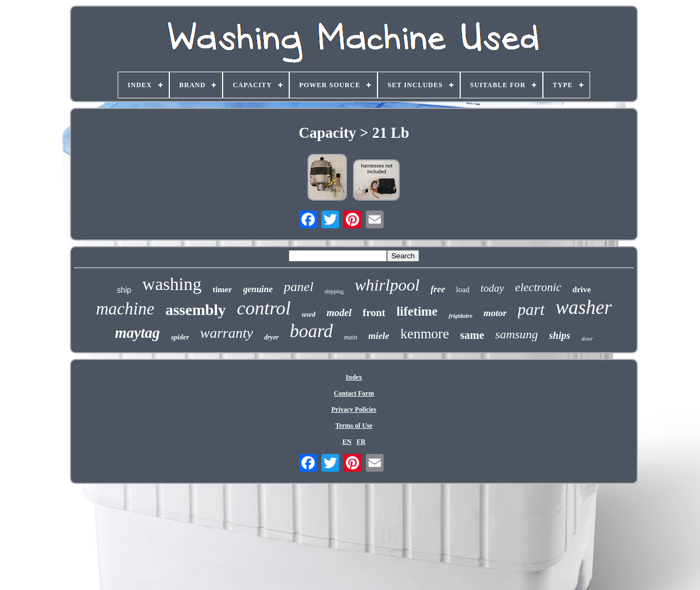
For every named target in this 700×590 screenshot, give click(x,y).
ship (124, 290)
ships (560, 336)
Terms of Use (354, 426)
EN (347, 442)
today (492, 288)
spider (180, 337)
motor (495, 313)
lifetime (417, 311)
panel (298, 287)
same (472, 335)
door (587, 338)
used (309, 314)
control (264, 308)
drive (581, 289)
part (531, 309)
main (351, 337)
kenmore (424, 334)
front (374, 312)
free (438, 289)
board (311, 331)
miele (379, 336)
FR (361, 442)
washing (172, 284)
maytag (137, 333)
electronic (538, 287)
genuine (258, 289)
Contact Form (354, 393)
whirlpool (387, 285)
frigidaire (460, 316)
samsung (517, 334)
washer (584, 307)
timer (222, 289)
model (339, 313)
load (463, 290)
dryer (271, 337)
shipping (334, 291)
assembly (196, 310)
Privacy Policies (354, 409)
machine (125, 309)
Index (354, 377)
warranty (227, 333)
